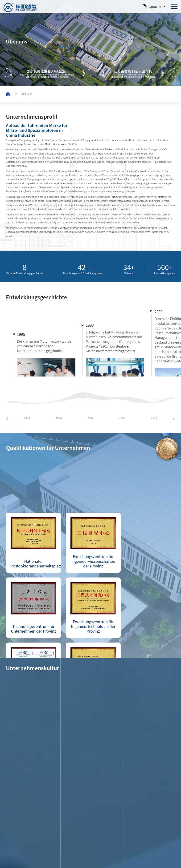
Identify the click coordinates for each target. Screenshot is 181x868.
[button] (174, 73)
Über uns (27, 94)
